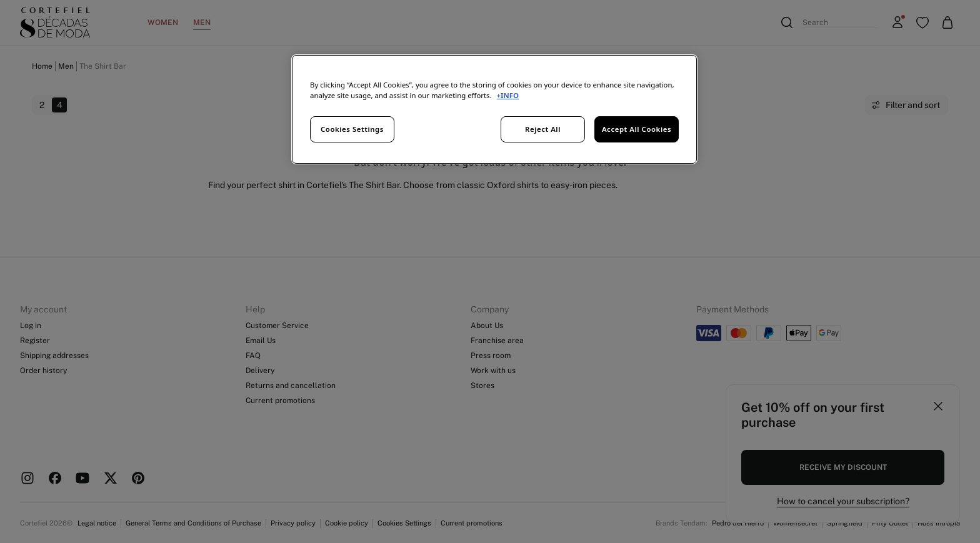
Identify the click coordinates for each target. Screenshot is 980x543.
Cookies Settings (352, 129)
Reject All (543, 129)
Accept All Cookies (637, 129)
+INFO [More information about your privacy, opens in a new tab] (508, 95)
